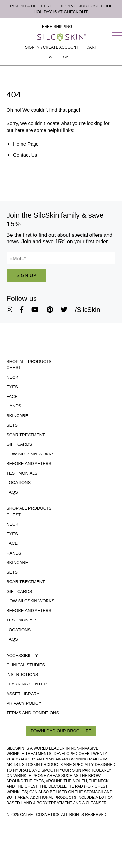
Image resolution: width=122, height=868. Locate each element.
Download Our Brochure (61, 731)
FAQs (12, 492)
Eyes (12, 387)
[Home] (61, 37)
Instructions (22, 675)
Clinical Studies (26, 665)
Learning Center (27, 684)
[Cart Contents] (92, 47)
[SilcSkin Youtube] (35, 310)
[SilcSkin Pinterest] (50, 310)
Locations (19, 483)
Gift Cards (19, 444)
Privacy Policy (24, 703)
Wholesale (61, 57)
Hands (14, 406)
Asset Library (23, 694)
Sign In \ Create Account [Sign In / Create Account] (52, 47)
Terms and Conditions (33, 713)
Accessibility (22, 655)
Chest (14, 368)
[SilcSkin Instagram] (9, 310)
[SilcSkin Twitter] (64, 310)
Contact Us (25, 155)
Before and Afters (29, 463)
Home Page (26, 144)
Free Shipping (57, 27)
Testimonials (22, 473)
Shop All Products (29, 361)
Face (12, 396)
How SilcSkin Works (30, 454)
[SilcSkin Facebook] (22, 310)
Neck (12, 377)
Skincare (17, 416)
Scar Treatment (26, 435)
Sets (12, 425)
